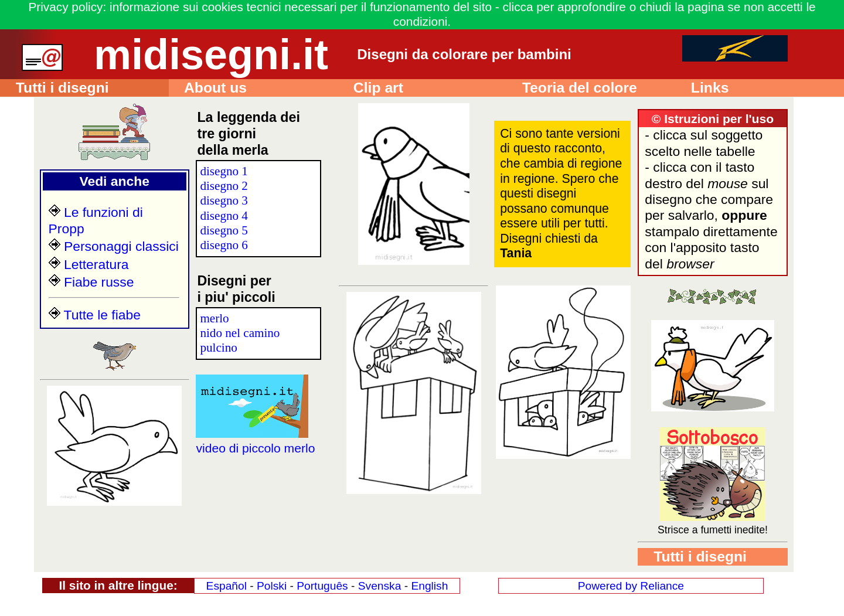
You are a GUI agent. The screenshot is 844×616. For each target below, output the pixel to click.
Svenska (380, 586)
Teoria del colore (572, 88)
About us (208, 88)
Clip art (370, 88)
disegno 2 (224, 186)
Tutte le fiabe (95, 315)
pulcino (218, 348)
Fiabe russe (91, 282)
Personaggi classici (114, 246)
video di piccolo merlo (255, 441)
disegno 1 (224, 171)
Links (702, 88)
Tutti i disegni (55, 88)
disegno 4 (224, 216)
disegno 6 (224, 245)
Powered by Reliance (631, 586)
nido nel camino (240, 333)
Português (322, 586)
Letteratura (89, 264)
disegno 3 (224, 200)
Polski (272, 586)
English (429, 586)
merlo (214, 318)
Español (227, 586)
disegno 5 (224, 230)
